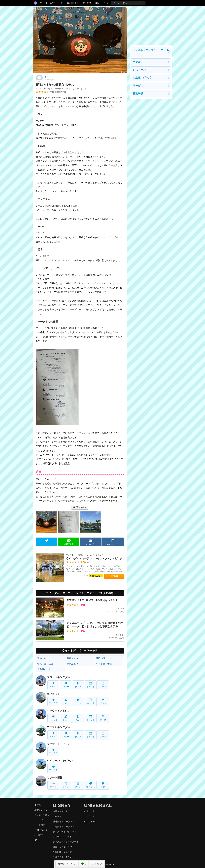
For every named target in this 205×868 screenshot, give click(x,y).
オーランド (89, 816)
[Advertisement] (151, 25)
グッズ (103, 685)
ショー (66, 685)
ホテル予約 (87, 3)
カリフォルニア (60, 811)
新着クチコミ (73, 658)
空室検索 (97, 864)
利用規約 (39, 835)
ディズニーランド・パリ (65, 832)
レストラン (139, 70)
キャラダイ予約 (104, 664)
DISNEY (62, 805)
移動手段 (138, 93)
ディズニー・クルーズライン (67, 842)
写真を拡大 (80, 507)
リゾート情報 (55, 778)
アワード (39, 820)
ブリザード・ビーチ (59, 744)
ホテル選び (72, 664)
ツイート (47, 542)
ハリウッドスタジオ (59, 711)
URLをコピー (113, 542)
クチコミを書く (42, 815)
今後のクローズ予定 (62, 857)
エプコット (53, 694)
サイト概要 (40, 825)
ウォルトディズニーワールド (52, 3)
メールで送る (91, 542)
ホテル (53, 785)
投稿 (97, 3)
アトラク (53, 685)
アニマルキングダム (59, 727)
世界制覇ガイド (74, 3)
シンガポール (90, 821)
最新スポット (44, 669)
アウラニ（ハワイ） (62, 837)
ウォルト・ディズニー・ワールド (151, 52)
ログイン (105, 3)
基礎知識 (101, 658)
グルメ (78, 685)
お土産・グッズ (142, 78)
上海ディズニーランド (63, 826)
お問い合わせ (41, 830)
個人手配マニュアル (48, 664)
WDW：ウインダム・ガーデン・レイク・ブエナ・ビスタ (61, 89)
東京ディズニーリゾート (65, 847)
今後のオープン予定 (62, 852)
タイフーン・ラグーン (60, 761)
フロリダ (57, 816)
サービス (91, 785)
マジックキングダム (59, 677)
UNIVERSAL (98, 805)
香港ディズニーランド (63, 821)
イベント (91, 685)
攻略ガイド (43, 658)
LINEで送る (69, 542)
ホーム (38, 805)
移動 (103, 785)
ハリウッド (89, 811)
